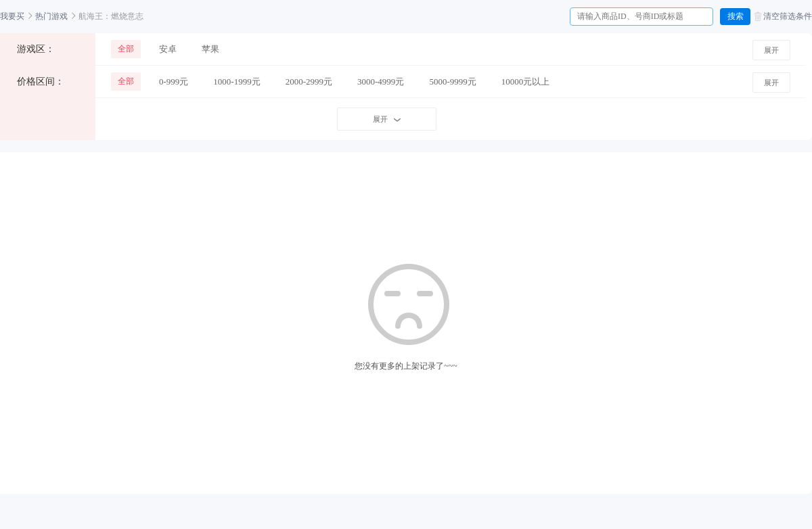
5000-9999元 (452, 82)
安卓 (168, 49)
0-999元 (174, 82)
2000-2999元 (309, 82)
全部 (126, 49)
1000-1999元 (236, 82)
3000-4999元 (381, 82)
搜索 (736, 16)
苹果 (210, 49)
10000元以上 (526, 82)
